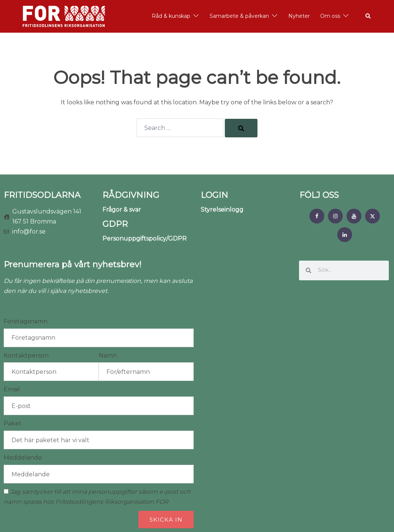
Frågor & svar (122, 210)
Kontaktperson (26, 355)
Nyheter (299, 16)
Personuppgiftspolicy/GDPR (145, 239)
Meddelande (23, 458)
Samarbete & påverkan (239, 16)
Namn (108, 355)
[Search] (241, 128)
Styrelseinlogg (222, 210)
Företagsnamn (26, 321)
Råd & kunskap (171, 16)
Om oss (330, 16)
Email (12, 389)
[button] (368, 16)
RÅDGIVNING (131, 195)
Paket (13, 423)
